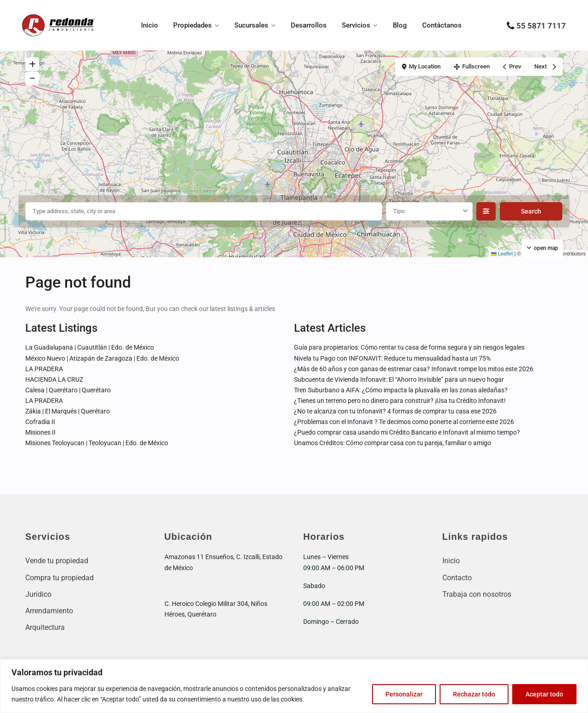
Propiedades (192, 25)
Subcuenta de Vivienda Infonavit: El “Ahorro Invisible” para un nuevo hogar (399, 379)
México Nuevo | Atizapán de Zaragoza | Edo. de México (102, 358)
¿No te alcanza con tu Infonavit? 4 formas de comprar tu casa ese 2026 (395, 411)
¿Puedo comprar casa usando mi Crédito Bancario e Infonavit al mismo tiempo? (407, 432)
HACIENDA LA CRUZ (54, 379)
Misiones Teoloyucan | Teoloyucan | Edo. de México (97, 443)
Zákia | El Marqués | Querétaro (68, 411)
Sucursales (251, 25)
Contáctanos (442, 25)
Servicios (356, 25)
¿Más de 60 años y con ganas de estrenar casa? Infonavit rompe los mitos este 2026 (414, 369)
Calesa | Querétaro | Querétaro (68, 390)
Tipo (399, 211)
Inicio (150, 25)
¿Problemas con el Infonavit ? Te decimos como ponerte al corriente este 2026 (404, 422)
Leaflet (502, 254)
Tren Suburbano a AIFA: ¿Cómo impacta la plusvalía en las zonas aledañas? (401, 390)
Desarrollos (309, 25)
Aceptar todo (544, 694)
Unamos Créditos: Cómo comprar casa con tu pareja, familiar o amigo (393, 443)
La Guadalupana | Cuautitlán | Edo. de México (90, 347)
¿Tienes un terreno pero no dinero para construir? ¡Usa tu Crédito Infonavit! (400, 401)
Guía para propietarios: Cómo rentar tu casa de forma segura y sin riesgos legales (409, 347)
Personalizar (404, 694)
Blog (400, 25)
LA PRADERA (44, 369)
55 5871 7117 (541, 26)
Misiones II (40, 432)
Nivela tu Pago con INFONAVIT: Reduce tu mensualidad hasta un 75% (392, 358)
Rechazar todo (474, 694)
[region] (294, 686)
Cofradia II (40, 422)
